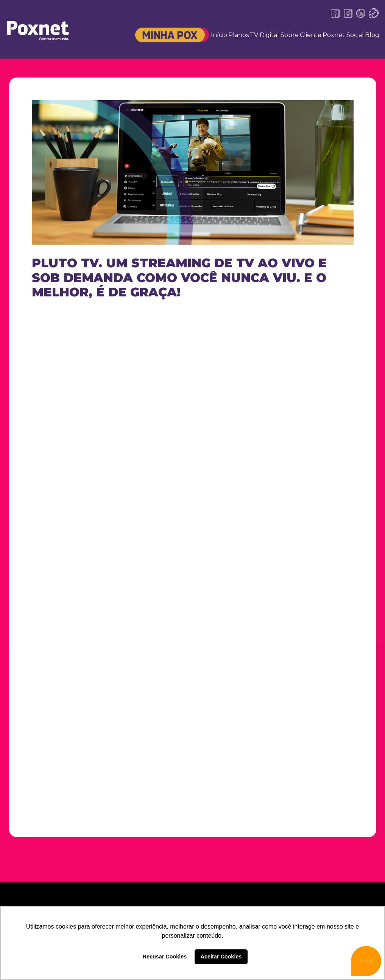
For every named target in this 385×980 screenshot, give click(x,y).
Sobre (290, 35)
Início (219, 35)
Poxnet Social (343, 35)
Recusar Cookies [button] (165, 957)
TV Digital (264, 35)
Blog (372, 35)
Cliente (311, 35)
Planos (238, 35)
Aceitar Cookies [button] (221, 957)
